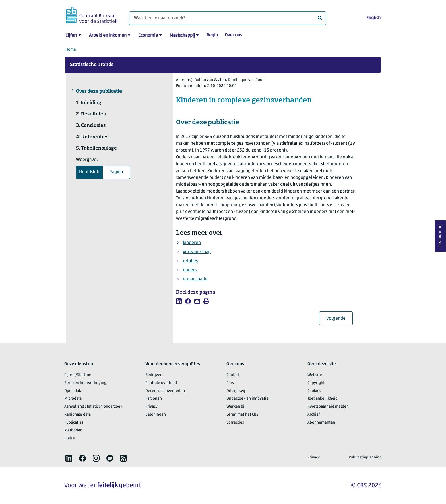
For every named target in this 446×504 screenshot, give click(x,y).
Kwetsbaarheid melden (328, 407)
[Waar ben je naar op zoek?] (228, 18)
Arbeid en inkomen (108, 36)
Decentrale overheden (165, 391)
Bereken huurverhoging (85, 383)
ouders (190, 270)
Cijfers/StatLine (78, 375)
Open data (73, 391)
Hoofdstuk (89, 172)
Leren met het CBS (242, 415)
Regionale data (78, 415)
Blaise (70, 438)
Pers (230, 383)
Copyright (316, 383)
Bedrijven (154, 375)
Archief (314, 415)
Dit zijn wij (236, 391)
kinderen (192, 243)
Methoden (73, 430)
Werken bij (236, 407)
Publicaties (74, 423)
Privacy (151, 407)
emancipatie (195, 279)
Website (315, 375)
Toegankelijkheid (323, 399)
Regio (212, 35)
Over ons (233, 35)
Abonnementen (321, 423)
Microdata (73, 399)
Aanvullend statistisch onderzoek (93, 407)
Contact (233, 375)
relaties (190, 261)
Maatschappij (182, 36)
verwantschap (197, 252)
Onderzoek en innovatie (247, 399)
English (373, 18)
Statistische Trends (92, 65)
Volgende (339, 318)
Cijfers (71, 36)
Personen (154, 399)
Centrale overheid (161, 383)
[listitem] (179, 301)
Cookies (314, 391)
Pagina (116, 172)
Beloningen (156, 415)
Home (71, 50)
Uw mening (440, 236)
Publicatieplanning (365, 457)
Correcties (235, 423)
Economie (148, 36)
